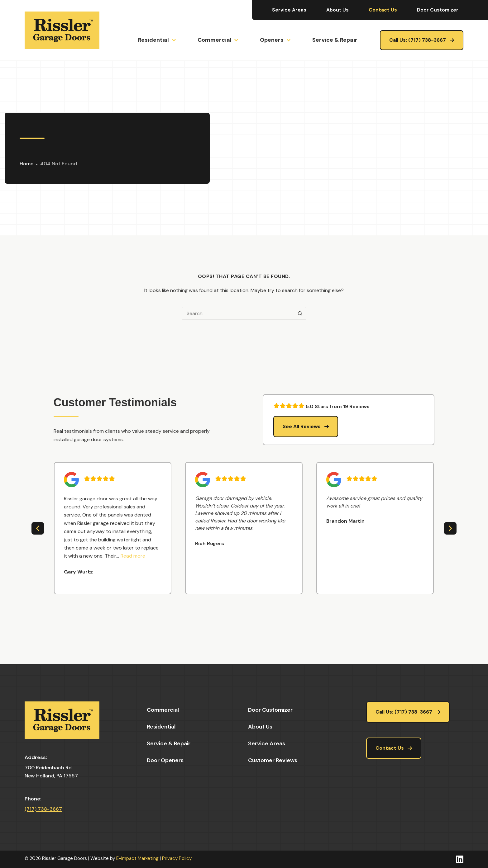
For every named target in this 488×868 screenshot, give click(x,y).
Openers (275, 40)
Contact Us (383, 10)
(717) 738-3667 (43, 809)
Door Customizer (438, 10)
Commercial (218, 40)
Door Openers (165, 760)
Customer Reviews (273, 760)
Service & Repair (335, 40)
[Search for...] (238, 313)
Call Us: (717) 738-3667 (418, 40)
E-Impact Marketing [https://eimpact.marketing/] (137, 858)
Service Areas (289, 10)
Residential (157, 40)
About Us (337, 10)
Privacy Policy (177, 858)
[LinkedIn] (460, 859)
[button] (133, 556)
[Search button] (300, 313)
